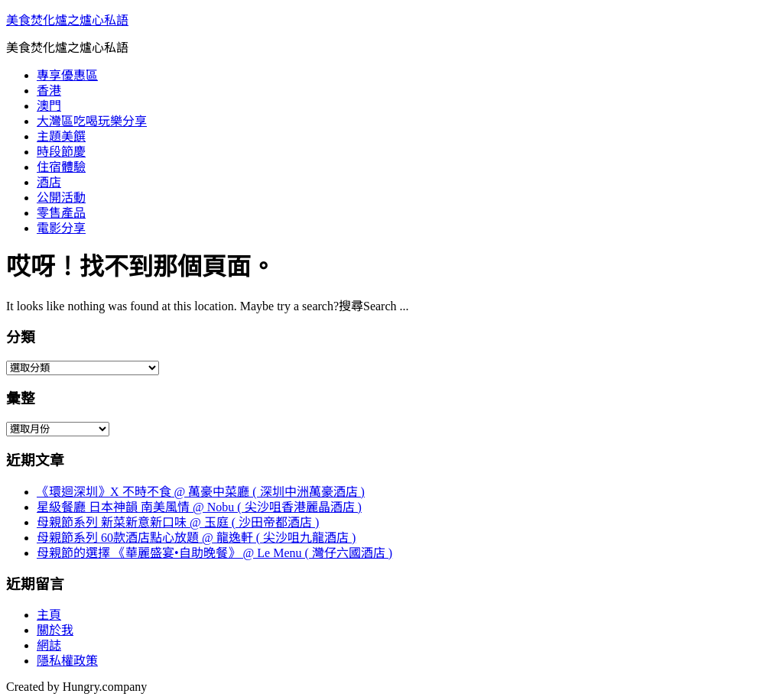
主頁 (49, 615)
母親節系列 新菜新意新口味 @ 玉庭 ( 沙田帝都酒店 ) (178, 522)
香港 (49, 91)
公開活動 (61, 198)
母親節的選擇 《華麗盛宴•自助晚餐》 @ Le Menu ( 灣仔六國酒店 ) (214, 553)
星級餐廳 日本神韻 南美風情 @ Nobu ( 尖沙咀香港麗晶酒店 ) (199, 507)
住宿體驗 (61, 167)
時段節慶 (61, 152)
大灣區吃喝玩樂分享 (92, 121)
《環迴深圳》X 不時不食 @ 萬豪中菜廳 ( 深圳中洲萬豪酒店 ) (201, 492)
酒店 (49, 182)
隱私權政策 (67, 661)
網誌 (49, 645)
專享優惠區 (67, 75)
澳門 (49, 106)
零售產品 (61, 213)
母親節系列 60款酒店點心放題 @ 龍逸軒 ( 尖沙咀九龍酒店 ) (196, 538)
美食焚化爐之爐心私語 (67, 20)
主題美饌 (61, 136)
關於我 (55, 630)
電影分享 (61, 228)
